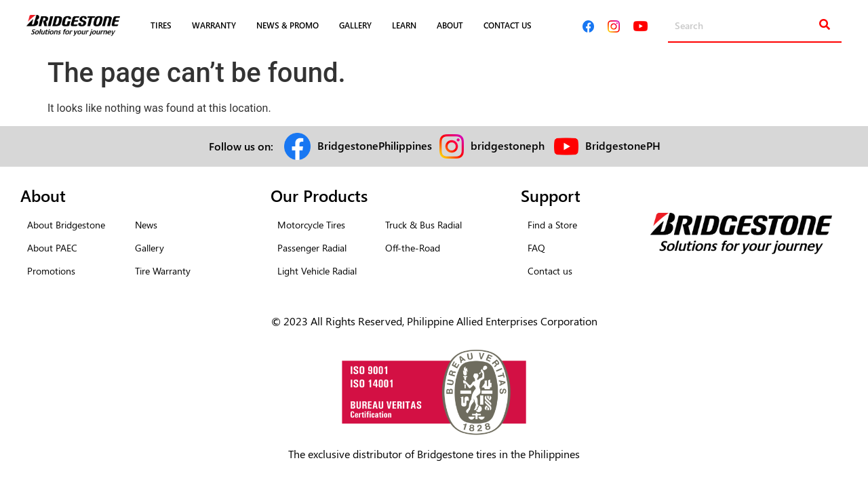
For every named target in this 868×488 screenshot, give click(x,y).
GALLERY (355, 25)
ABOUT (450, 25)
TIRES (161, 25)
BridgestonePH (623, 145)
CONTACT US (508, 25)
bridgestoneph (508, 145)
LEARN (404, 25)
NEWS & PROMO (288, 25)
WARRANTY (214, 25)
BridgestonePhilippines (375, 145)
